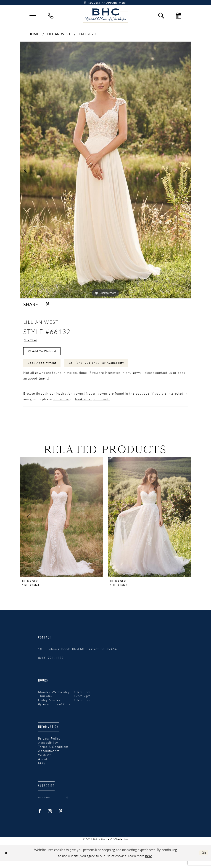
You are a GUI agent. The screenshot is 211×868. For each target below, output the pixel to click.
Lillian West (59, 35)
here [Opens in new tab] (149, 862)
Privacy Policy (49, 744)
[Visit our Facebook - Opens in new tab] (40, 818)
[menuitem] (33, 17)
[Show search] (161, 17)
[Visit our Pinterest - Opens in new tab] (61, 818)
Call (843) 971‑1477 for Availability (108, 368)
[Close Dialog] (7, 860)
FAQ (41, 769)
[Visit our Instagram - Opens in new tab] (50, 818)
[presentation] (62, 523)
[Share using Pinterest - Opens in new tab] (47, 305)
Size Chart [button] (32, 342)
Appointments (49, 757)
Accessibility (48, 749)
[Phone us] (51, 17)
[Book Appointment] (105, 3)
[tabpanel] (105, 171)
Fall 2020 (87, 35)
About (43, 765)
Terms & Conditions (53, 753)
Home (34, 35)
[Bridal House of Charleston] (105, 17)
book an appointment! (92, 405)
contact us (164, 378)
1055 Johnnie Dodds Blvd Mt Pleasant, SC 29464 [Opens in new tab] (78, 655)
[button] (33, 17)
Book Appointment (45, 368)
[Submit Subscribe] (71, 804)
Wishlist (44, 761)
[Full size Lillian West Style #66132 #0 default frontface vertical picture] (105, 171)
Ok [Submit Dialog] (203, 859)
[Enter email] (56, 804)
